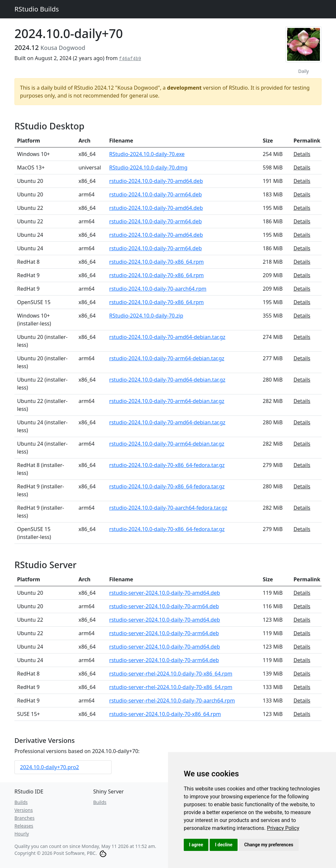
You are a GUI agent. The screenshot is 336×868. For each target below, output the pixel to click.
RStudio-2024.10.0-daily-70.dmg (148, 167)
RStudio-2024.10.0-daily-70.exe (147, 154)
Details (302, 154)
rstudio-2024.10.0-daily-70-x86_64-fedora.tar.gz (167, 465)
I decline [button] (224, 845)
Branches (24, 818)
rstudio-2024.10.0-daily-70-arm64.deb (156, 194)
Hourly (22, 834)
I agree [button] (196, 845)
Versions (24, 810)
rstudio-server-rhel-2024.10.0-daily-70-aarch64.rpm (172, 701)
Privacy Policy (283, 828)
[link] (283, 828)
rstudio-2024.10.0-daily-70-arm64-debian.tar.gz (167, 358)
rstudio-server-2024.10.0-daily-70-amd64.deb (165, 593)
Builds (21, 802)
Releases (24, 826)
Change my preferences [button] (269, 845)
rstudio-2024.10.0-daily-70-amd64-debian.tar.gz (167, 337)
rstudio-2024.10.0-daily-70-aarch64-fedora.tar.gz (168, 508)
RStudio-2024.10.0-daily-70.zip (146, 316)
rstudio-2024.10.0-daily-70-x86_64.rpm (157, 262)
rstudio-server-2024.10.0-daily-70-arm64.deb (164, 606)
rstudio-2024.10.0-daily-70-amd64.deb (156, 181)
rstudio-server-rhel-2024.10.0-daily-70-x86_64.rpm (171, 674)
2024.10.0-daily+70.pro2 (50, 767)
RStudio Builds (37, 9)
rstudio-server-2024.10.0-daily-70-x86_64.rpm (165, 714)
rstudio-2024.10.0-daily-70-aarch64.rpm (158, 289)
